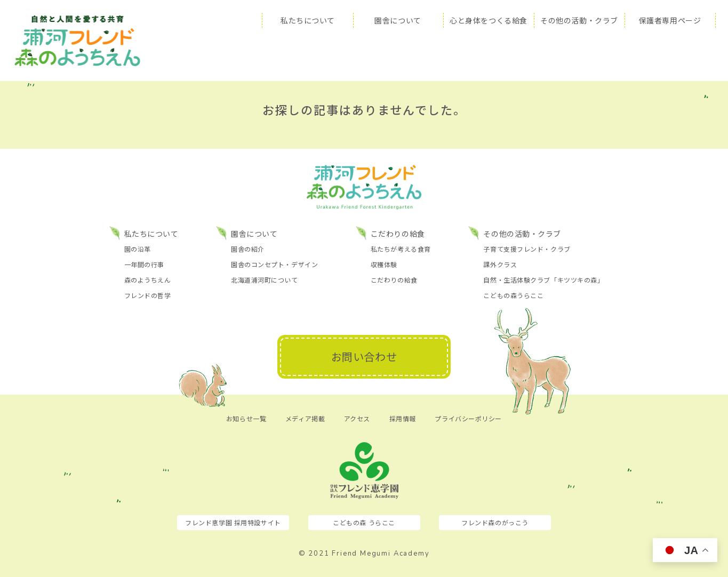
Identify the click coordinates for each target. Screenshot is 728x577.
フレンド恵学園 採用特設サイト (233, 522)
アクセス (357, 418)
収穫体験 (384, 264)
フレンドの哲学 (148, 295)
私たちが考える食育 (401, 249)
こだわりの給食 (394, 280)
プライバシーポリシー (468, 418)
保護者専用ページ (670, 20)
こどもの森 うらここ (364, 522)
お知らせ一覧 (246, 418)
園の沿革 (138, 249)
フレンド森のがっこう (495, 522)
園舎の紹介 (248, 249)
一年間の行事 (144, 264)
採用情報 (403, 418)
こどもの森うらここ (513, 295)
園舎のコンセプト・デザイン (274, 264)
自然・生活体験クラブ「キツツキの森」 (543, 280)
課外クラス (500, 264)
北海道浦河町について (265, 280)
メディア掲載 (305, 418)
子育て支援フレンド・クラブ (527, 249)
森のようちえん (148, 280)
